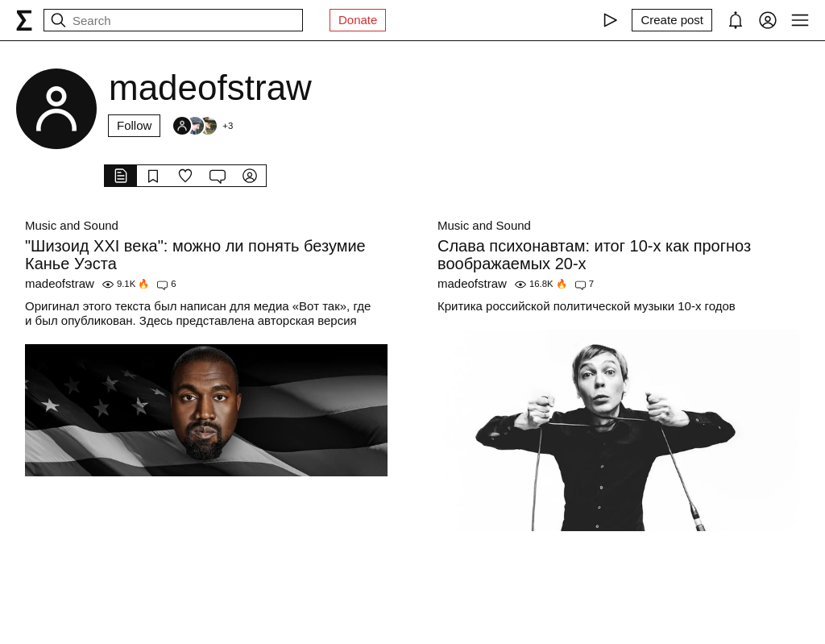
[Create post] (672, 20)
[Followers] (202, 126)
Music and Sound (72, 225)
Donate (358, 20)
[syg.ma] (24, 20)
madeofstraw (60, 283)
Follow (134, 125)
